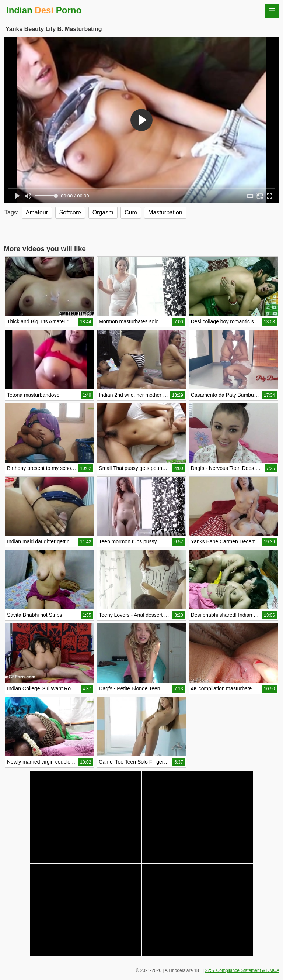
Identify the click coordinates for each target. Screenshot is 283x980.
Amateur (37, 212)
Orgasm (103, 212)
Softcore (70, 212)
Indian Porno (44, 10)
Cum (131, 212)
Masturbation (165, 212)
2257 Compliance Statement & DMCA (242, 970)
